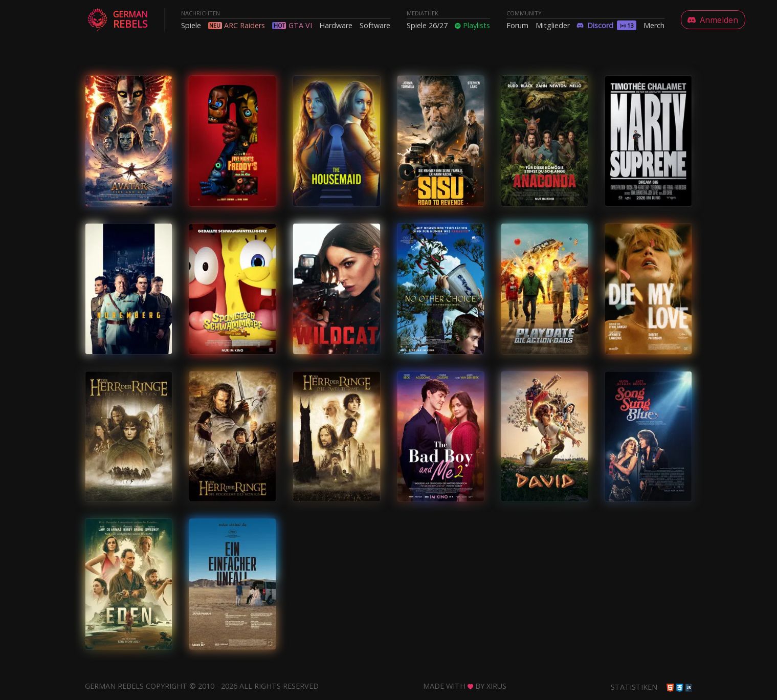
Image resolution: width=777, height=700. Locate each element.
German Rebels (114, 686)
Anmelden (713, 20)
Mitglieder (553, 25)
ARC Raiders (245, 25)
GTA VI (300, 25)
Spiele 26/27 (427, 25)
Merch (654, 25)
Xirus (496, 686)
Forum (517, 25)
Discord (607, 25)
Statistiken (634, 687)
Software (375, 25)
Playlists (472, 25)
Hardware (336, 25)
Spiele (191, 25)
